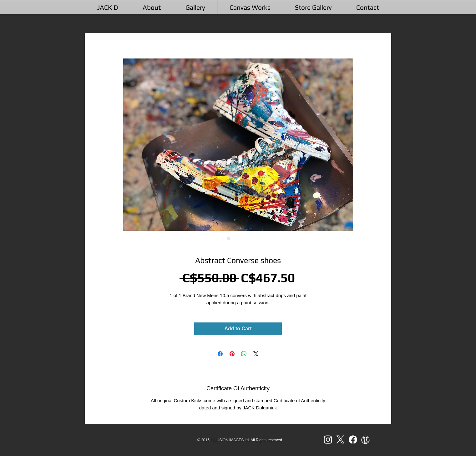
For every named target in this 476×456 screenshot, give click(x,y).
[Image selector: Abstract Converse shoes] (229, 238)
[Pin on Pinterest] (232, 354)
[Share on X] (256, 354)
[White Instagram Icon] (328, 440)
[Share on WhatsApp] (244, 354)
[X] (340, 440)
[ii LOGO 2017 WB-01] (365, 440)
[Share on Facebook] (220, 354)
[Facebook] (353, 440)
